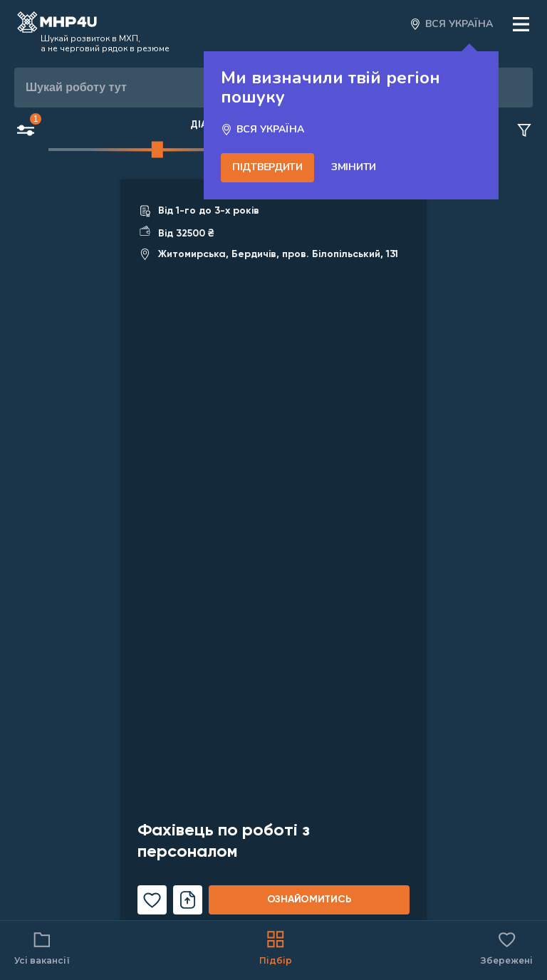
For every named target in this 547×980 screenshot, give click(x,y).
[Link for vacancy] (273, 556)
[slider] (157, 149)
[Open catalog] (57, 24)
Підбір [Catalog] (276, 947)
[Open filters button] (26, 132)
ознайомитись (309, 900)
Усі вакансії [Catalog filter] (42, 947)
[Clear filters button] (524, 131)
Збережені (507, 947)
